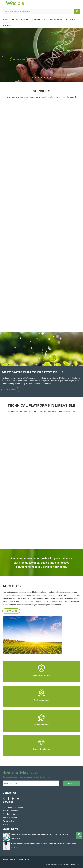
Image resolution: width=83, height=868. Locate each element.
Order (6, 25)
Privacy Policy (24, 859)
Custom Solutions (31, 20)
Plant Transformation (11, 811)
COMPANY (59, 20)
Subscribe (72, 784)
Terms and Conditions (10, 859)
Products (15, 20)
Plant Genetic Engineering (13, 807)
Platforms (47, 20)
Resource (70, 20)
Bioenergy (6, 824)
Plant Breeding (8, 821)
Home (6, 20)
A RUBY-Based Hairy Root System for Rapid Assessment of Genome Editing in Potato (44, 843)
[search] (77, 11)
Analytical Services (10, 817)
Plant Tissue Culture (10, 814)
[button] (2, 55)
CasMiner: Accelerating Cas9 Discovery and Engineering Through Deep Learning (40, 834)
